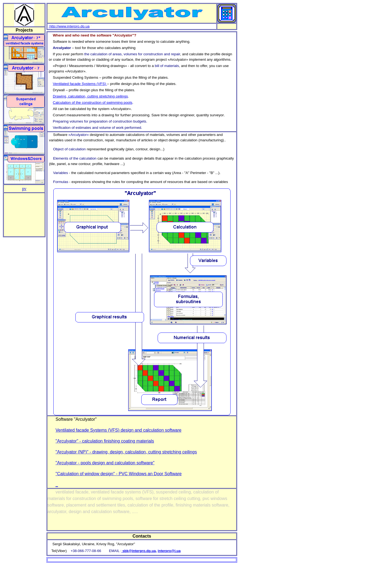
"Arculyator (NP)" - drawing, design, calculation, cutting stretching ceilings (126, 452)
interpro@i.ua (169, 551)
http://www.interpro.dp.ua (69, 26)
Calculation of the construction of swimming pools (93, 103)
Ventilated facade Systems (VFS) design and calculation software (118, 430)
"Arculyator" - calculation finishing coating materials (105, 441)
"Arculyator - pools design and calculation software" (105, 463)
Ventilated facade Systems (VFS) (79, 84)
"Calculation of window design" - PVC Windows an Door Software (119, 474)
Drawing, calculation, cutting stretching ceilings (90, 96)
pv (24, 189)
